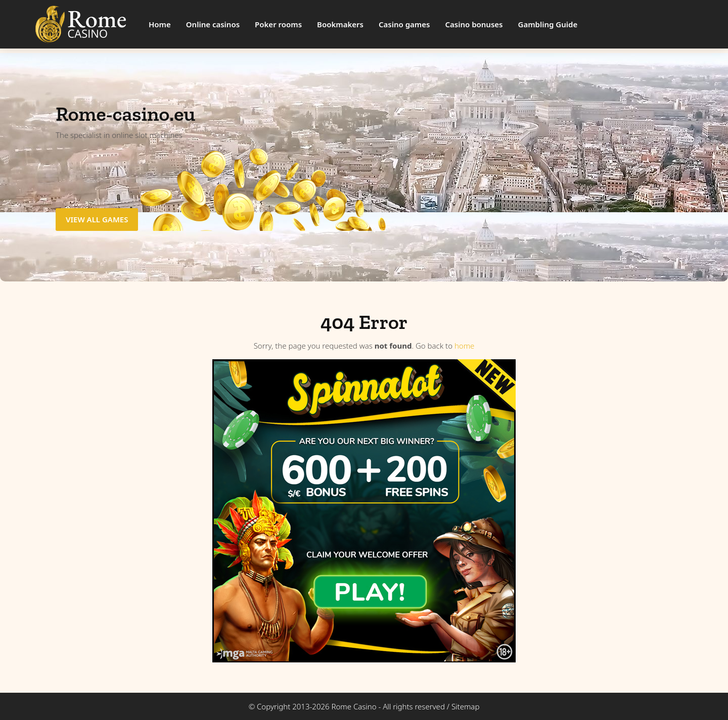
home (464, 346)
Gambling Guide (548, 24)
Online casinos (213, 24)
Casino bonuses (474, 24)
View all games (97, 219)
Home (160, 24)
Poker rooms (278, 24)
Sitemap (465, 706)
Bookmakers (340, 24)
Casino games (404, 24)
